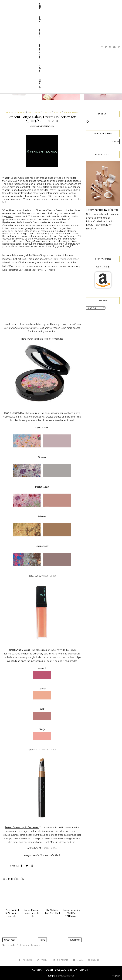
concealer (20, 112)
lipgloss (47, 112)
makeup (58, 112)
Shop (16, 4)
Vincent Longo (49, 576)
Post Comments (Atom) (29, 945)
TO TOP (116, 976)
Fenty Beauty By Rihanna (102, 210)
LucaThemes (68, 976)
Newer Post (10, 940)
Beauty (26, 4)
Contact (62, 4)
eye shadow (34, 112)
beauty (8, 112)
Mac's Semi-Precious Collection (63, 259)
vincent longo (71, 112)
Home (7, 4)
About (50, 4)
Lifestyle (39, 4)
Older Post (75, 940)
